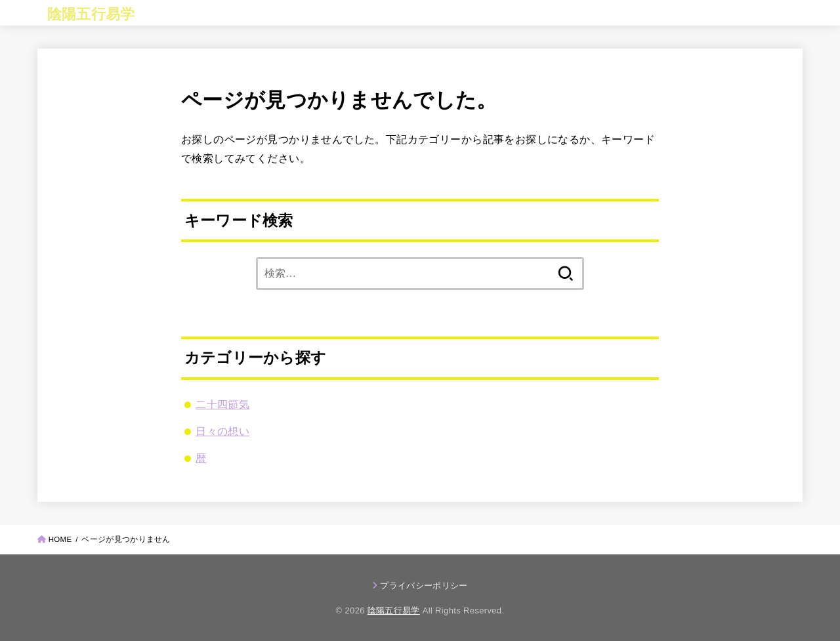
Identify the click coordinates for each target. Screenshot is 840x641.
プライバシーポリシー (424, 586)
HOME (60, 539)
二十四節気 (222, 404)
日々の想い (222, 431)
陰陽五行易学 (91, 14)
